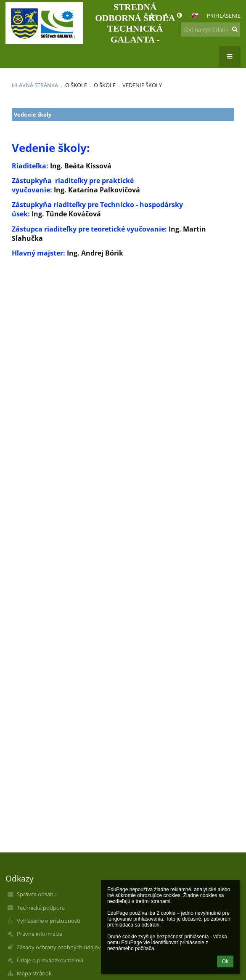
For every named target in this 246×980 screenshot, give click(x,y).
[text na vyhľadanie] (211, 29)
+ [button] (153, 15)
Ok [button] (225, 961)
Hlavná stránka (35, 85)
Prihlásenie (224, 16)
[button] (195, 16)
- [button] (167, 15)
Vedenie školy (142, 85)
